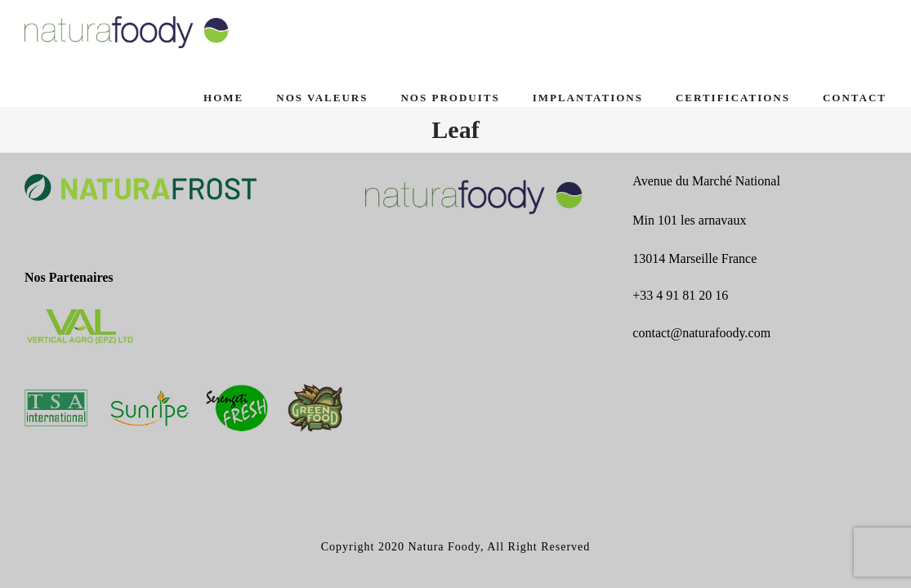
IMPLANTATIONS (588, 98)
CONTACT (855, 98)
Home (223, 98)
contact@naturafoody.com (701, 333)
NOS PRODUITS (450, 98)
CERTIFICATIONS (733, 98)
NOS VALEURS (322, 98)
